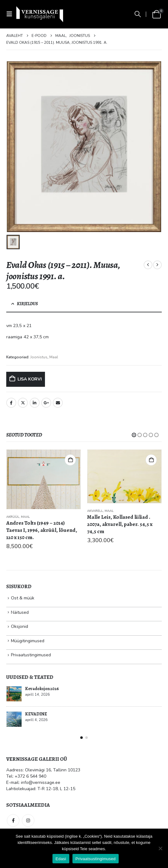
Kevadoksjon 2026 (42, 689)
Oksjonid (20, 626)
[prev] (148, 265)
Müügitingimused (28, 641)
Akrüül (13, 517)
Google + (46, 403)
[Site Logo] (40, 14)
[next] (157, 265)
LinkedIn (35, 403)
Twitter (23, 403)
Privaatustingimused (31, 655)
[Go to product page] (44, 479)
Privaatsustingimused (96, 859)
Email (58, 403)
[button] (11, 14)
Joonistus (39, 357)
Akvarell (95, 511)
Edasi (61, 859)
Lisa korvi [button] (70, 460)
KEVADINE (36, 714)
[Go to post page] (14, 694)
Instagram (28, 820)
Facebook (11, 403)
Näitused (20, 612)
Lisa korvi (30, 379)
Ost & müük (23, 598)
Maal (54, 357)
